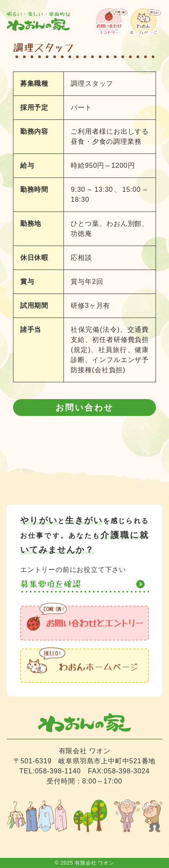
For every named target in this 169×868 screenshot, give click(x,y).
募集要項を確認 (51, 584)
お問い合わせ (84, 408)
